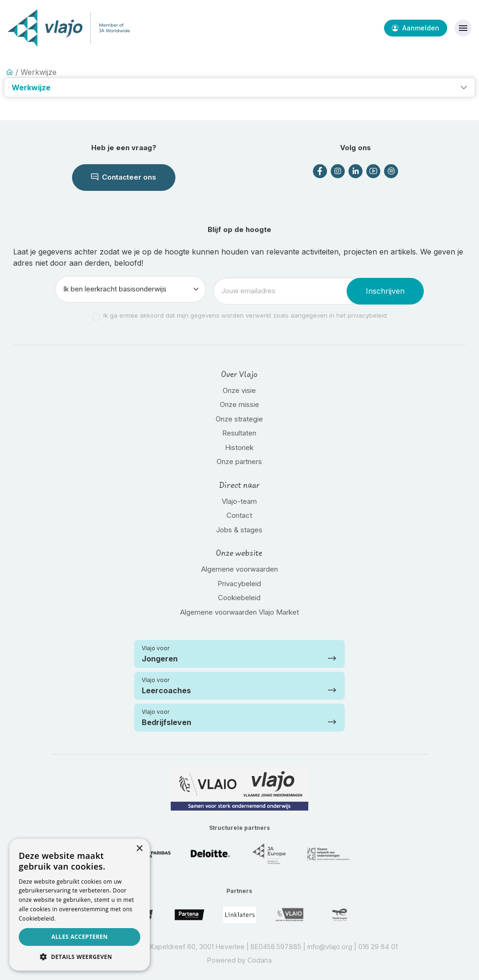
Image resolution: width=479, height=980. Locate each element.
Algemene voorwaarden (239, 569)
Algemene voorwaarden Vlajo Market (239, 612)
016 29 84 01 (378, 947)
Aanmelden (416, 28)
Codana (260, 960)
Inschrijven (385, 291)
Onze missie (239, 404)
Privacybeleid (239, 584)
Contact (239, 515)
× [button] (139, 849)
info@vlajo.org (330, 947)
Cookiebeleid (239, 598)
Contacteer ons (124, 177)
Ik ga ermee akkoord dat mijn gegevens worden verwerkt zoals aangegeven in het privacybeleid (245, 315)
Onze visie (239, 390)
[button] (239, 87)
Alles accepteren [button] (80, 937)
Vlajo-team (239, 501)
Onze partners (239, 461)
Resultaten (239, 433)
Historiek (239, 447)
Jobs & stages (239, 530)
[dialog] (80, 905)
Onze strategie (239, 419)
